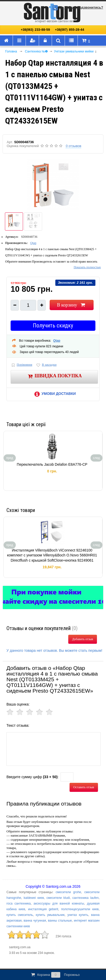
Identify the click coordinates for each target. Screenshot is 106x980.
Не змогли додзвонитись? (77, 7)
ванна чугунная (35, 921)
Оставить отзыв (84, 787)
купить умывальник (50, 915)
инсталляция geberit (43, 909)
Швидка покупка (54, 376)
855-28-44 (70, 30)
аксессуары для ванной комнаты (59, 904)
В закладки (46, 365)
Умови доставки (54, 394)
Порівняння (21, 365)
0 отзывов (73, 146)
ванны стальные (60, 921)
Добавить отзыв (83, 639)
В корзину (71, 305)
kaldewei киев (34, 898)
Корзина (55, 975)
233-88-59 (36, 30)
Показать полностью (87, 267)
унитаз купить (78, 915)
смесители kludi (58, 898)
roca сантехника (19, 904)
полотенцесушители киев (80, 909)
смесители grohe (68, 892)
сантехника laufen (86, 898)
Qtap (33, 243)
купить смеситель (20, 915)
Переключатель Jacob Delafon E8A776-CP (52, 464)
